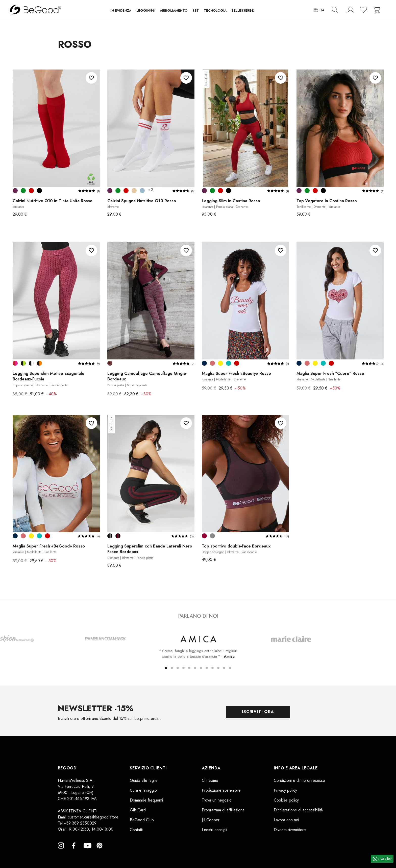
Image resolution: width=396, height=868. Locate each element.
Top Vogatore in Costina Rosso (328, 203)
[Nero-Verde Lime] (23, 363)
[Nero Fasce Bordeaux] (118, 536)
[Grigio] (212, 536)
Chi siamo (210, 780)
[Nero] (39, 191)
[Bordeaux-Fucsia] (15, 363)
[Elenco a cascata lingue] (319, 10)
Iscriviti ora (258, 712)
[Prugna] (15, 191)
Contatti (136, 829)
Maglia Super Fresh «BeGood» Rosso (50, 549)
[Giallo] (220, 363)
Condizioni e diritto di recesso (299, 780)
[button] (121, 12)
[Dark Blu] (204, 363)
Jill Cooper (211, 820)
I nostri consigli (214, 829)
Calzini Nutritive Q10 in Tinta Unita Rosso (53, 203)
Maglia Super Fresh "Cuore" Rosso (331, 376)
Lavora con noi (286, 820)
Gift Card (138, 810)
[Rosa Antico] (212, 363)
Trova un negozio (217, 800)
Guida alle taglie (144, 780)
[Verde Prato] (23, 191)
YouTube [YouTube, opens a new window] (87, 851)
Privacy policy (285, 790)
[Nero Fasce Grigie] (110, 536)
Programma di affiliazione (223, 810)
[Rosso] (31, 191)
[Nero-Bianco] (31, 363)
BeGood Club (142, 820)
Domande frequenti (146, 800)
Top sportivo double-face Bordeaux (238, 549)
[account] (351, 11)
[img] (335, 10)
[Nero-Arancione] (39, 363)
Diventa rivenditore (290, 829)
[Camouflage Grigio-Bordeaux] (110, 363)
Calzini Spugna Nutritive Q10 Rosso (142, 203)
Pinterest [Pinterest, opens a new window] (100, 851)
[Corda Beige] (134, 191)
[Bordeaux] (204, 536)
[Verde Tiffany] (229, 363)
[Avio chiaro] (142, 191)
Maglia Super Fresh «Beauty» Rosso (237, 376)
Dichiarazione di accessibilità (298, 810)
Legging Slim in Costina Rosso (231, 203)
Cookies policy (286, 800)
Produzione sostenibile (221, 790)
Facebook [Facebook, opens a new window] (74, 851)
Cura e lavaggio (143, 790)
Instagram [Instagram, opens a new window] (61, 851)
